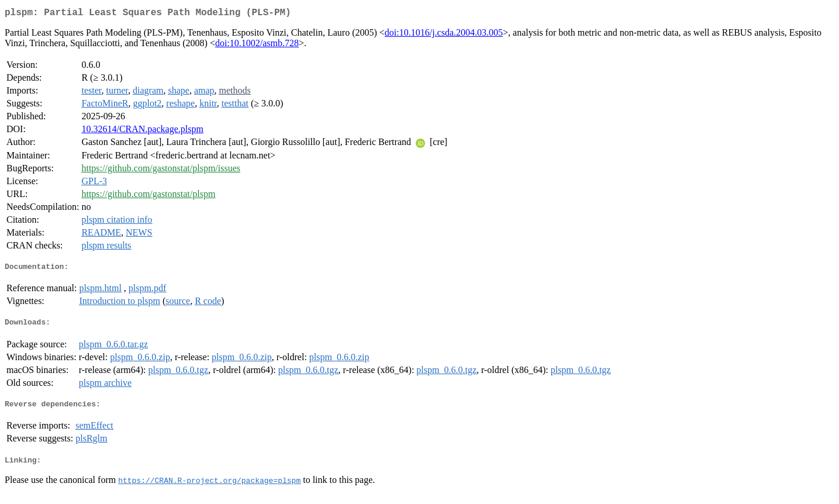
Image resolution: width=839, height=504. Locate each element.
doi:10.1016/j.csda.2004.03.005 (444, 35)
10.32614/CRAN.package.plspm (142, 131)
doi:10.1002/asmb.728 (257, 45)
